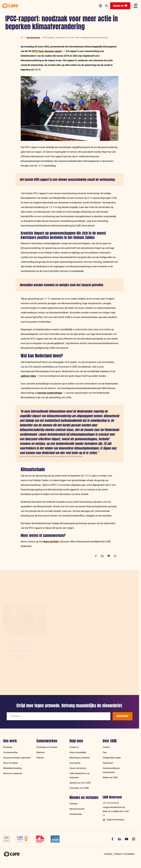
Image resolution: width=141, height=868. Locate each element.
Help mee (76, 741)
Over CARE (110, 741)
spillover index (30, 376)
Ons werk (10, 741)
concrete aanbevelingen (51, 393)
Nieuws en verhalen (84, 798)
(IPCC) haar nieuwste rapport (48, 51)
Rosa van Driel (51, 542)
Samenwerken (47, 741)
